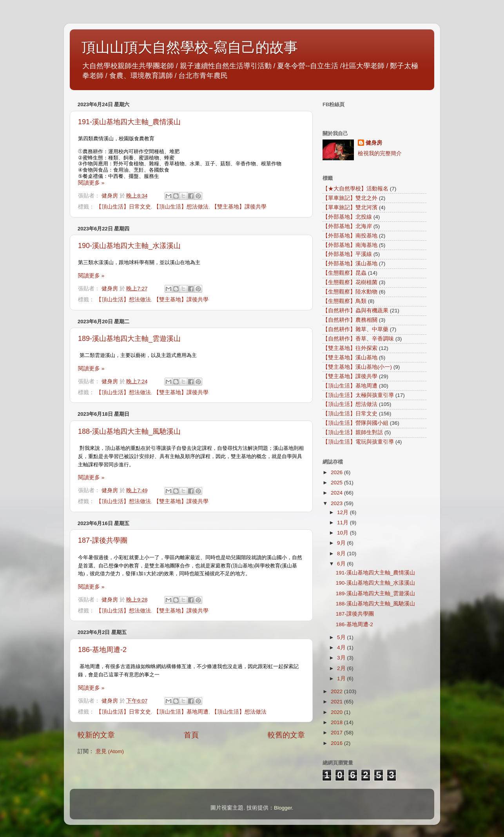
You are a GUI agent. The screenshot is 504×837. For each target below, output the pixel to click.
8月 (342, 553)
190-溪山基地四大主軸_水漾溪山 (129, 246)
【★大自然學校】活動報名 (355, 189)
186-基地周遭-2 (102, 650)
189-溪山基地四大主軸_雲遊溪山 (129, 339)
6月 (342, 564)
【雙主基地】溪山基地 (350, 358)
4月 (342, 648)
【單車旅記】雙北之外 (350, 198)
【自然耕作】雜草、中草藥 (355, 329)
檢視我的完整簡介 (380, 153)
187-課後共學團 (103, 540)
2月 (342, 668)
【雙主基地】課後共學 (239, 207)
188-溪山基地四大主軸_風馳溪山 (129, 431)
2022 (337, 691)
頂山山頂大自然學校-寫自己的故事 (190, 47)
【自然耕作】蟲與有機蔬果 (355, 311)
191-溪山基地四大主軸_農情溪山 (129, 122)
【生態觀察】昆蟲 (344, 273)
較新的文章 (96, 735)
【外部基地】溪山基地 (350, 264)
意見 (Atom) (110, 751)
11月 (344, 523)
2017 (337, 733)
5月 (342, 637)
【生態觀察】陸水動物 (350, 292)
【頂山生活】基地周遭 (181, 712)
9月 (342, 543)
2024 (337, 493)
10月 (344, 533)
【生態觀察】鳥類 (344, 301)
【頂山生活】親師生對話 (353, 432)
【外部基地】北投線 (347, 217)
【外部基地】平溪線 (347, 254)
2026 (337, 472)
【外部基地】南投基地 (350, 236)
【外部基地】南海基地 (350, 245)
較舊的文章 (286, 735)
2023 (337, 503)
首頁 (191, 735)
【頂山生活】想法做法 (181, 207)
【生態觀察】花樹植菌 (350, 282)
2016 (337, 743)
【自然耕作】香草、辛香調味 (358, 339)
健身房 (374, 143)
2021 (337, 702)
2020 (337, 712)
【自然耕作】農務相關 (350, 320)
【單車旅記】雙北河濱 (350, 207)
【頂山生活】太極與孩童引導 (358, 395)
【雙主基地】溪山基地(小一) (357, 367)
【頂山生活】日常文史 (123, 207)
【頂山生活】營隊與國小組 (355, 423)
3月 (342, 658)
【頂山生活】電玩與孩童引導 (358, 442)
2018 (337, 722)
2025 (337, 483)
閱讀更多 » (91, 183)
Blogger (283, 808)
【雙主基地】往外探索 (350, 348)
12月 (344, 512)
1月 (342, 678)
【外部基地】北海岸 (347, 226)
